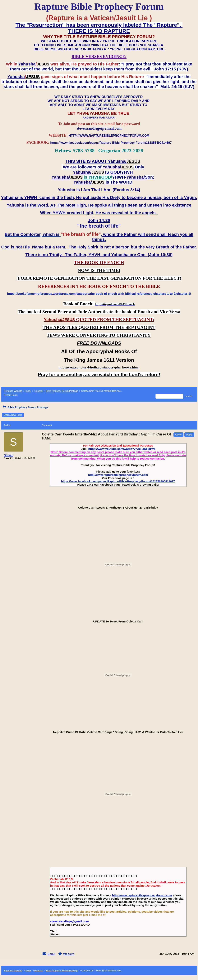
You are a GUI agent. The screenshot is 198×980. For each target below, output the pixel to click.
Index (28, 391)
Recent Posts (11, 395)
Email (51, 954)
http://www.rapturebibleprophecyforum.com (118, 475)
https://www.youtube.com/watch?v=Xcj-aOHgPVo (122, 449)
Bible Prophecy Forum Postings (62, 391)
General (38, 391)
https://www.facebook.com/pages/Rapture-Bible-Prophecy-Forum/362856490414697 (118, 481)
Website (69, 954)
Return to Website (13, 391)
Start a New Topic (13, 415)
